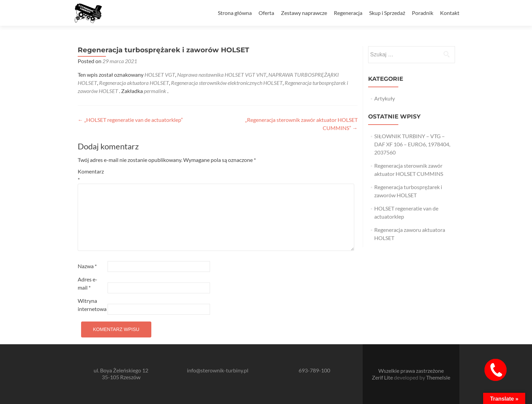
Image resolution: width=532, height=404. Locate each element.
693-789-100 (314, 370)
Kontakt (450, 13)
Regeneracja (348, 13)
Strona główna (235, 13)
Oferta (266, 13)
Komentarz (91, 175)
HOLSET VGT (160, 75)
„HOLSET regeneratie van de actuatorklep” (130, 120)
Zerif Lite (383, 377)
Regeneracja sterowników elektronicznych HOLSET (227, 83)
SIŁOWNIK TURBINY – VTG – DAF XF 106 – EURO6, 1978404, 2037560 (412, 144)
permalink (156, 91)
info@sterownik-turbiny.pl (218, 370)
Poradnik (423, 13)
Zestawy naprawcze (304, 13)
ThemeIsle (438, 377)
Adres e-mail (88, 283)
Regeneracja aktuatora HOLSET (134, 83)
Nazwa (87, 266)
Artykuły (385, 98)
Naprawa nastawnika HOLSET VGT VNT (222, 75)
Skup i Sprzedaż (387, 13)
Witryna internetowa (92, 305)
